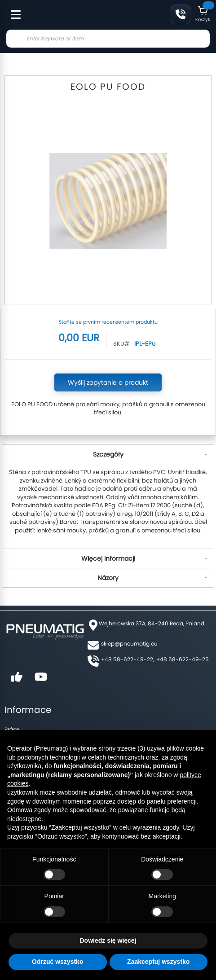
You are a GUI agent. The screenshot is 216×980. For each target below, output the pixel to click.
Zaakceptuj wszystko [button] (158, 962)
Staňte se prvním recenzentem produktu (108, 322)
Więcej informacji (108, 558)
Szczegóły (108, 454)
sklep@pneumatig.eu (129, 644)
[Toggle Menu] (12, 10)
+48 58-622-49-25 (183, 659)
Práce (12, 729)
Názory (108, 578)
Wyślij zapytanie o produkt (108, 382)
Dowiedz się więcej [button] (108, 940)
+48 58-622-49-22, (128, 659)
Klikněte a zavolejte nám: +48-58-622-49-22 (181, 14)
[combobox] (108, 39)
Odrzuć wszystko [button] (57, 962)
